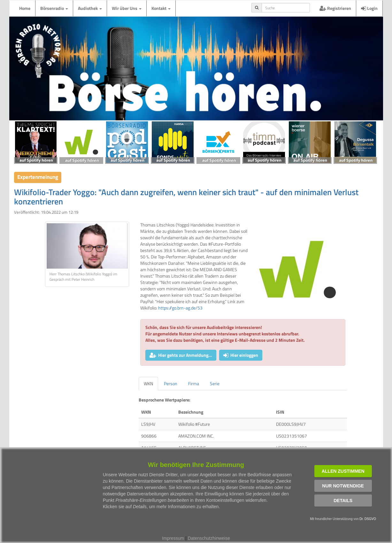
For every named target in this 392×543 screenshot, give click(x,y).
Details (343, 501)
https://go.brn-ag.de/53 (180, 308)
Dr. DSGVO (368, 519)
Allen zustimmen (343, 471)
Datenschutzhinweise (209, 538)
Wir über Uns (127, 8)
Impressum (173, 538)
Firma (194, 383)
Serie (215, 383)
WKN (148, 383)
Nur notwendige (343, 486)
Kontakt (161, 8)
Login (369, 8)
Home (25, 8)
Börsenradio (54, 8)
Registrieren (335, 8)
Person (171, 383)
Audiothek (90, 8)
